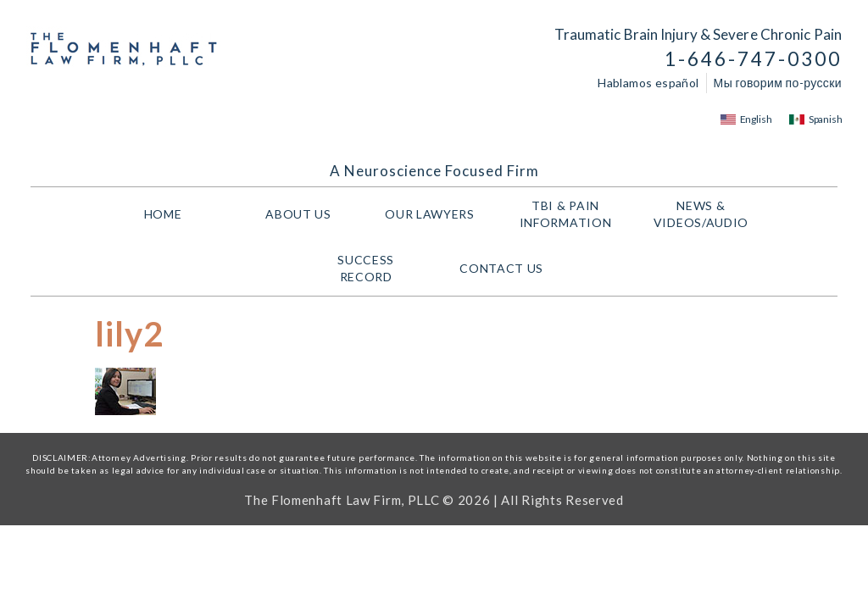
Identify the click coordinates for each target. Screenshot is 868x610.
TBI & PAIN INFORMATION (570, 214)
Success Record (366, 268)
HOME (163, 214)
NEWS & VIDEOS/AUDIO (705, 214)
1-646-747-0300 (753, 59)
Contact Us (501, 268)
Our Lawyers (434, 214)
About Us (298, 214)
